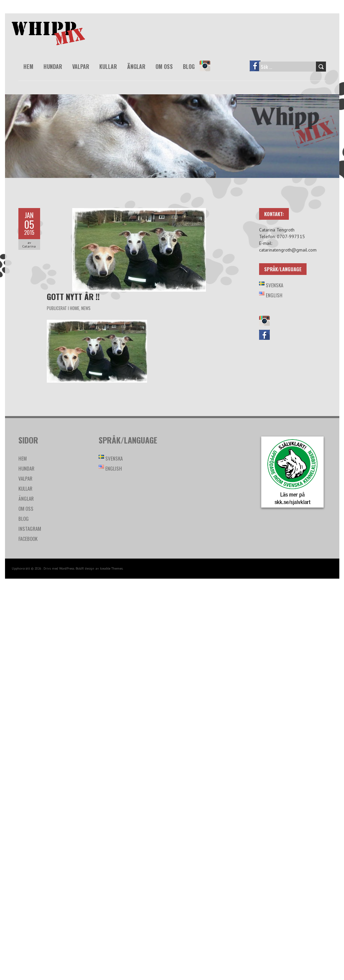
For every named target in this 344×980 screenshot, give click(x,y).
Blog (189, 67)
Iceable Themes (111, 568)
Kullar (108, 67)
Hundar (53, 67)
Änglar (136, 67)
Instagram (208, 71)
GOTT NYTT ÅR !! (73, 296)
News (86, 308)
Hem (28, 67)
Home (75, 308)
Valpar (81, 67)
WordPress (67, 568)
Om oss (164, 67)
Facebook (258, 71)
